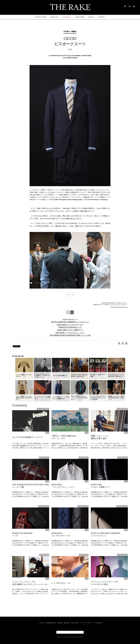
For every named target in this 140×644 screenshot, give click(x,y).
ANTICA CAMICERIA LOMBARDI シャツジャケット (70, 322)
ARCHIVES (67, 17)
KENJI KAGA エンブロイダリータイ (70, 325)
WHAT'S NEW (41, 17)
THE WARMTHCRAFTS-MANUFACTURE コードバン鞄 (70, 335)
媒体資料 (67, 623)
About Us (42, 623)
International (99, 623)
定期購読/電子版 (51, 623)
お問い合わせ (75, 623)
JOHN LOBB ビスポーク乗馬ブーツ (70, 330)
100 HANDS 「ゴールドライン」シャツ (70, 333)
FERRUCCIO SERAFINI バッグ (70, 327)
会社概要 (60, 623)
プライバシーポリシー (87, 623)
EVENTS (101, 17)
